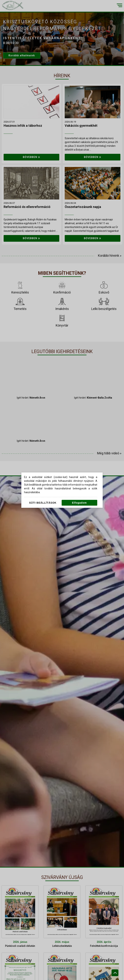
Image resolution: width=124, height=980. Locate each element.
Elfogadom (79, 503)
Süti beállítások (43, 503)
